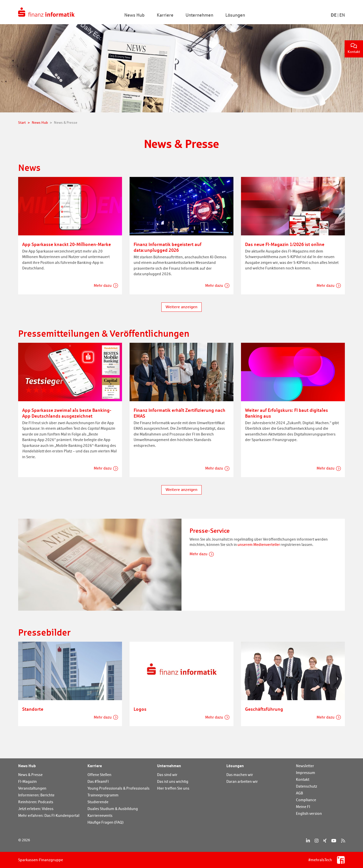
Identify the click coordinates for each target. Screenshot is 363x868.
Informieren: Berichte (36, 795)
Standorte (33, 709)
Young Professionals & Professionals (118, 788)
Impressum (306, 773)
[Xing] (325, 841)
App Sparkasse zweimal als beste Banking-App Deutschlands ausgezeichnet (67, 413)
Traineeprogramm (103, 795)
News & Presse (30, 775)
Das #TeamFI (98, 781)
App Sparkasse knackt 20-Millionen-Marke (67, 244)
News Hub (27, 766)
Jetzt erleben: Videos (36, 809)
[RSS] (343, 841)
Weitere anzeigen (181, 307)
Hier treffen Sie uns (173, 788)
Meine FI (303, 807)
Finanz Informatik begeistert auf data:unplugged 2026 (168, 247)
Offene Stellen (99, 775)
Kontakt (354, 49)
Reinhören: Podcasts (36, 802)
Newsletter (305, 766)
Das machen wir (240, 775)
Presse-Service (210, 531)
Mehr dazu (103, 285)
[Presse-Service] (100, 564)
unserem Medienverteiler (259, 545)
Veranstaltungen (32, 788)
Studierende (98, 802)
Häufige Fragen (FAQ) (105, 822)
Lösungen (235, 766)
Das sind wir (167, 775)
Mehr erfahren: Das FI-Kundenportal (49, 815)
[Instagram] (316, 841)
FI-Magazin (27, 781)
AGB (299, 793)
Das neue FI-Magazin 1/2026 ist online (285, 244)
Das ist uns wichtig (173, 781)
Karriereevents (100, 815)
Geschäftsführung (264, 709)
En (342, 15)
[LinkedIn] (308, 841)
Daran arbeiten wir (242, 781)
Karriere (95, 766)
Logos (140, 709)
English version (309, 813)
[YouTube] (334, 841)
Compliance (306, 800)
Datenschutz (307, 786)
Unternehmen (169, 766)
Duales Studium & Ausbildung (113, 809)
